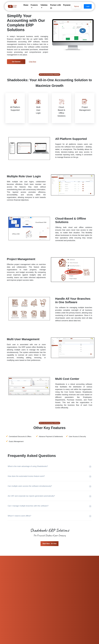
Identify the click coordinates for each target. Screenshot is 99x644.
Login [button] (88, 6)
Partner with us (56, 6)
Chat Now (32, 62)
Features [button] (34, 5)
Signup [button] (76, 6)
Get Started (16, 62)
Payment (67, 5)
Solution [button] (44, 5)
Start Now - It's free (49, 544)
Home (26, 5)
